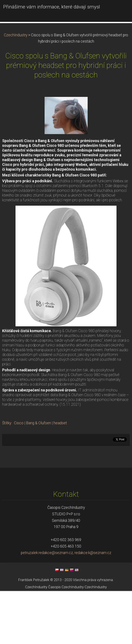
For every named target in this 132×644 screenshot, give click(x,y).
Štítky (7, 476)
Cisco (19, 476)
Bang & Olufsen (39, 476)
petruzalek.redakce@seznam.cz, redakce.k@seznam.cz (66, 606)
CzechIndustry (16, 88)
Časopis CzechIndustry (66, 640)
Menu (120, 10)
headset (60, 476)
